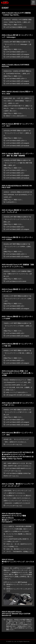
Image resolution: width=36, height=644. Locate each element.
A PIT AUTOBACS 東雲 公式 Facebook (16, 57)
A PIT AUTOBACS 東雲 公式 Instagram (16, 54)
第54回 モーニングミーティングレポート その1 (18, 586)
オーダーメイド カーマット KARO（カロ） (7, 4)
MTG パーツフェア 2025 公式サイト (16, 392)
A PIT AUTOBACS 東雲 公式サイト (15, 52)
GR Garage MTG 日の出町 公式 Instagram (17, 395)
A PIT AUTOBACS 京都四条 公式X (15, 27)
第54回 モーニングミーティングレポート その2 (18, 590)
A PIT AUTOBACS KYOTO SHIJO (15, 281)
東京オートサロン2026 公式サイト (15, 116)
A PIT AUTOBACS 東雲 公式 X (14, 173)
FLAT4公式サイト (10, 202)
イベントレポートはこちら (13, 444)
